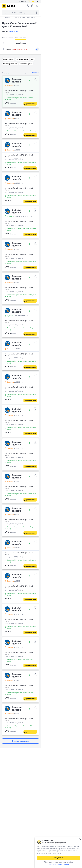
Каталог (8, 17)
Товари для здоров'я (19, 17)
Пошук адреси (4, 49)
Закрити (80, 839)
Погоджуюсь (59, 858)
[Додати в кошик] (30, 104)
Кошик (37, 6)
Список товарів (32, 6)
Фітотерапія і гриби (33, 17)
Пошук (5, 13)
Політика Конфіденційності (59, 865)
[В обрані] (35, 79)
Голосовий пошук (36, 13)
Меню (4, 6)
